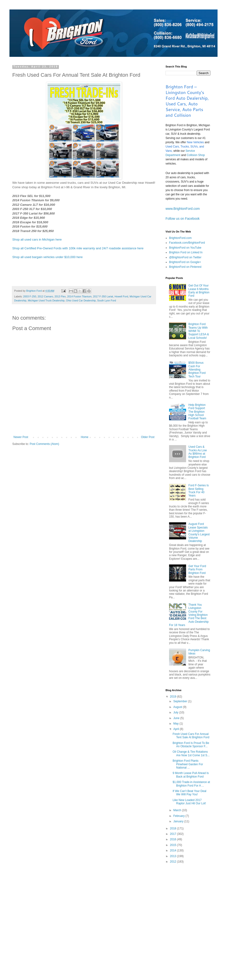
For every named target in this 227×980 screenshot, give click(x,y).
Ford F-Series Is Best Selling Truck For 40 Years (199, 490)
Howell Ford (121, 296)
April (177, 729)
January (179, 821)
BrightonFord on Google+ (185, 262)
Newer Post (21, 437)
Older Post (148, 437)
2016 (174, 839)
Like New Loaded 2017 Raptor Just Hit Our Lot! (189, 802)
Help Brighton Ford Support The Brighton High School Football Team (197, 412)
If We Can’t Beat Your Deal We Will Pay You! (190, 793)
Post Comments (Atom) (44, 444)
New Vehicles (195, 142)
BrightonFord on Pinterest (185, 267)
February (179, 816)
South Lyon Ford (107, 300)
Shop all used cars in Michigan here (37, 239)
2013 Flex (60, 296)
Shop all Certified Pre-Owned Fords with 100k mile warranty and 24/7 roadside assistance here (78, 248)
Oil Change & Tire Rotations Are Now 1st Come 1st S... (191, 753)
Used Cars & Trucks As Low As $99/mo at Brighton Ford (198, 452)
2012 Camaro (45, 296)
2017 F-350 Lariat (103, 296)
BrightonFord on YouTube (185, 248)
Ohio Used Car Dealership (81, 300)
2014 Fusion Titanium (79, 296)
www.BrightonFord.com (183, 209)
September (181, 701)
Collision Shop (196, 155)
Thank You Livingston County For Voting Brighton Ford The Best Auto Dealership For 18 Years (189, 615)
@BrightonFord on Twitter (185, 257)
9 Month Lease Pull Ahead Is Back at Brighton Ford (191, 775)
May (176, 724)
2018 (174, 828)
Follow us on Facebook (183, 219)
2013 (174, 856)
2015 (174, 845)
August (178, 707)
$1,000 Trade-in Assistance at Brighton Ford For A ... (191, 784)
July (176, 712)
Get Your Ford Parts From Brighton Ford (197, 570)
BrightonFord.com (180, 238)
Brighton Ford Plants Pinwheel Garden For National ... (188, 764)
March (178, 810)
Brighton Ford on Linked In (186, 252)
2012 (174, 862)
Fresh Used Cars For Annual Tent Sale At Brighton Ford (191, 736)
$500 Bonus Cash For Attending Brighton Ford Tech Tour (197, 370)
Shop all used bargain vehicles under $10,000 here (48, 257)
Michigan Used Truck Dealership (46, 300)
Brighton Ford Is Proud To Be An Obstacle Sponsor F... (191, 745)
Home (85, 437)
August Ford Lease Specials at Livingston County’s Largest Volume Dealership (199, 533)
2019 (174, 697)
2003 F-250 (30, 296)
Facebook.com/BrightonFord (187, 243)
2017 (174, 834)
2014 (174, 850)
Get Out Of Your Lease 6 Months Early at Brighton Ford (199, 291)
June (177, 718)
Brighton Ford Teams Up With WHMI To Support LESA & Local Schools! (199, 331)
